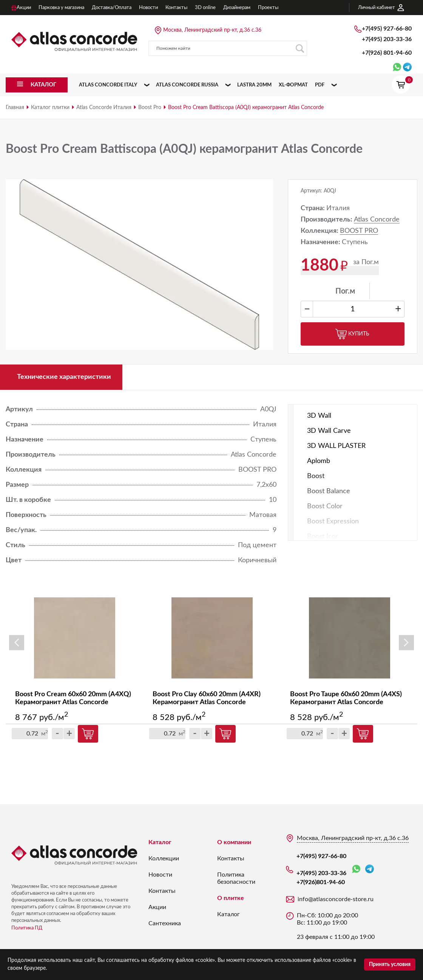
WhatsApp (356, 869)
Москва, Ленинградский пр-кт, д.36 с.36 (212, 30)
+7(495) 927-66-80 (387, 29)
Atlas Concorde (377, 220)
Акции (157, 907)
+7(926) (387, 53)
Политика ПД (27, 928)
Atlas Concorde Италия (104, 108)
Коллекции (164, 858)
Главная (15, 108)
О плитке (231, 898)
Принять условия (390, 965)
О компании (234, 842)
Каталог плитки (50, 108)
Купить (352, 334)
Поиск (300, 48)
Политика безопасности (236, 878)
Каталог (160, 842)
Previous (17, 643)
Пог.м (345, 291)
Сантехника (165, 923)
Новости (160, 875)
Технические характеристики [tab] (64, 377)
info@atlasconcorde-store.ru (336, 899)
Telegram (370, 869)
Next (406, 643)
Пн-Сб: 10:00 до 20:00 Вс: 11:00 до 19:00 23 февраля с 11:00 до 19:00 (336, 926)
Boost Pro (150, 108)
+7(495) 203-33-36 (387, 39)
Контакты (162, 891)
